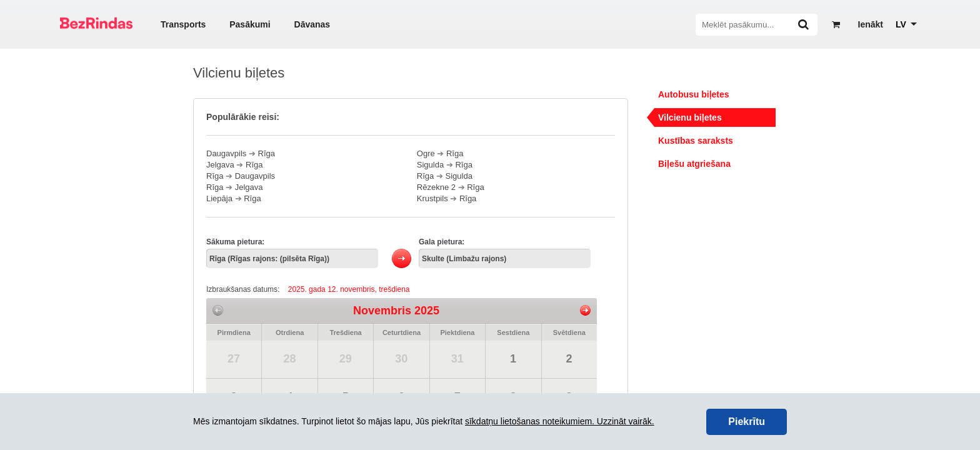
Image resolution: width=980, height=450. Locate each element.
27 (234, 359)
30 (401, 359)
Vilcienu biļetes (690, 117)
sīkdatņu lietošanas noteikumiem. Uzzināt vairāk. (560, 421)
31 (457, 359)
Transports (183, 24)
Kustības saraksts (696, 141)
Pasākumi (250, 24)
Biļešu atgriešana (694, 164)
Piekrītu (747, 422)
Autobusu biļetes (694, 94)
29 (346, 359)
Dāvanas (312, 24)
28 (289, 359)
